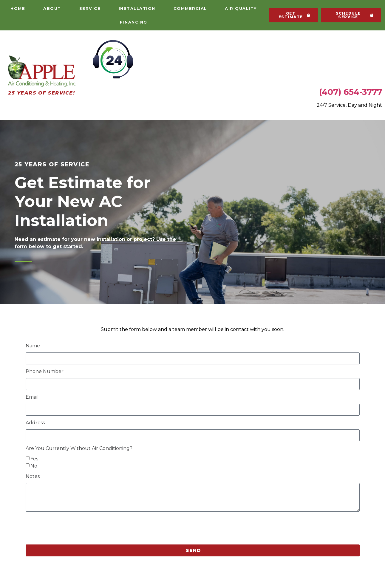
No (34, 466)
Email (32, 397)
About (52, 8)
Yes (34, 458)
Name (33, 346)
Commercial (190, 8)
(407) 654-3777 (351, 92)
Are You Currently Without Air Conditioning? (79, 449)
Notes (33, 477)
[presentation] (71, 528)
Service (90, 8)
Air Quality (241, 8)
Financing (134, 22)
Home (18, 8)
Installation (137, 8)
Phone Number (45, 372)
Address (35, 423)
